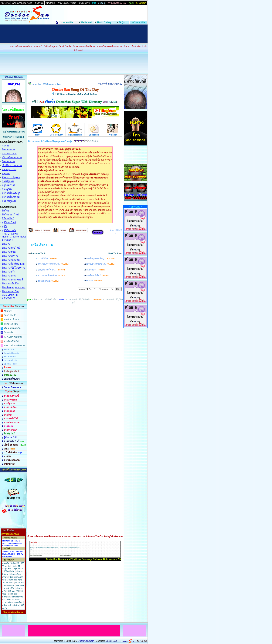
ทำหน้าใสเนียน (11, 324)
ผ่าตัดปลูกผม (9, 201)
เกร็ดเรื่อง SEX (42, 245)
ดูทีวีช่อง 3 (8, 240)
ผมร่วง (5, 146)
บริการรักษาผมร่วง (12, 157)
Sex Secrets (10, 357)
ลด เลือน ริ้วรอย (11, 319)
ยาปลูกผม (7, 189)
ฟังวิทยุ (6, 211)
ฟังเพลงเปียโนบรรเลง (14, 268)
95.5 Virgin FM (10, 295)
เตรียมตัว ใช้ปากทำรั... (101, 264)
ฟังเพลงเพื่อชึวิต (11, 284)
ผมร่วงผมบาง (9, 154)
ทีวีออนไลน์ (8, 219)
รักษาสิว (8, 311)
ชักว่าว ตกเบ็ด (48, 281)
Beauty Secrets (11, 353)
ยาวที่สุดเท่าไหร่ (98, 275)
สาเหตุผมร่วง (9, 169)
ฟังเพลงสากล (9, 252)
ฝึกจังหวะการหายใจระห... (53, 264)
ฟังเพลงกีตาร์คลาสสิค (14, 264)
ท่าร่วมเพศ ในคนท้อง (52, 275)
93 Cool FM (8, 298)
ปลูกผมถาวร (8, 185)
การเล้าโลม (47, 258)
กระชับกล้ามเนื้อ (12, 341)
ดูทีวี (4, 226)
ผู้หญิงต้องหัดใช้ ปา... (51, 270)
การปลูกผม (8, 181)
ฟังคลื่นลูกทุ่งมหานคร (14, 288)
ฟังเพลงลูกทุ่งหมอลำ (13, 280)
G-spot (94, 280)
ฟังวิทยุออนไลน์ (10, 215)
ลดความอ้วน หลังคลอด (15, 345)
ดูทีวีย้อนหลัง (9, 230)
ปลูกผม (6, 173)
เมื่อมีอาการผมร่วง (12, 165)
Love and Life (10, 360)
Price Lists (9, 349)
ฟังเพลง (6, 244)
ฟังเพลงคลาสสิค (11, 260)
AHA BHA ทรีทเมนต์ (13, 337)
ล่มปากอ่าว (96, 270)
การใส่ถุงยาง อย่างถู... (100, 258)
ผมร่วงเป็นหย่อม (11, 197)
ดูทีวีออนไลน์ (9, 222)
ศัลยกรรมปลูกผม (11, 177)
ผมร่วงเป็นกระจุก (11, 193)
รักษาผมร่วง (8, 150)
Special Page (10, 364)
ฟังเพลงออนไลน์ (11, 248)
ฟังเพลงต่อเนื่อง (10, 291)
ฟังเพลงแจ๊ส (8, 272)
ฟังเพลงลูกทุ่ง (9, 276)
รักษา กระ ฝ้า (10, 315)
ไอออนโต (9, 332)
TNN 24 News (10, 234)
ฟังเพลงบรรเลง (10, 256)
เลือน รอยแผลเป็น (12, 328)
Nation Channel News (14, 237)
